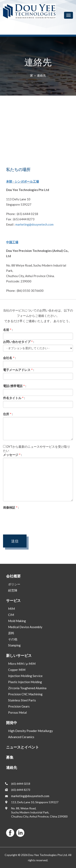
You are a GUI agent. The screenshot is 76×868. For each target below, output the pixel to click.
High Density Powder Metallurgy (31, 731)
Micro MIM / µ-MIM (22, 664)
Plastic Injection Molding (25, 682)
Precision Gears (19, 706)
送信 (15, 541)
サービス (13, 600)
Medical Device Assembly (25, 627)
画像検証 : (11, 507)
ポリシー (14, 584)
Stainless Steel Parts (22, 700)
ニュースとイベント (22, 747)
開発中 (12, 723)
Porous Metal (17, 712)
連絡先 (41, 75)
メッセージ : (12, 455)
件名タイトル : (14, 398)
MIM (11, 609)
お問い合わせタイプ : (19, 342)
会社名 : (9, 358)
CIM (11, 615)
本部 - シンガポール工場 (22, 181)
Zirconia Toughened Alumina (27, 688)
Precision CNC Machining (25, 694)
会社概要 (13, 576)
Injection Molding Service (25, 676)
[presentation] (34, 518)
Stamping (14, 645)
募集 (10, 757)
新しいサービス (19, 655)
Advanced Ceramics (21, 737)
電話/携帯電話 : (15, 386)
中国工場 (12, 242)
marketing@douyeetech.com (34, 224)
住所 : (8, 414)
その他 (13, 639)
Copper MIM (17, 670)
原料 (11, 633)
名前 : (8, 330)
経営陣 (13, 590)
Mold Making (17, 621)
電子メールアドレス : (19, 370)
